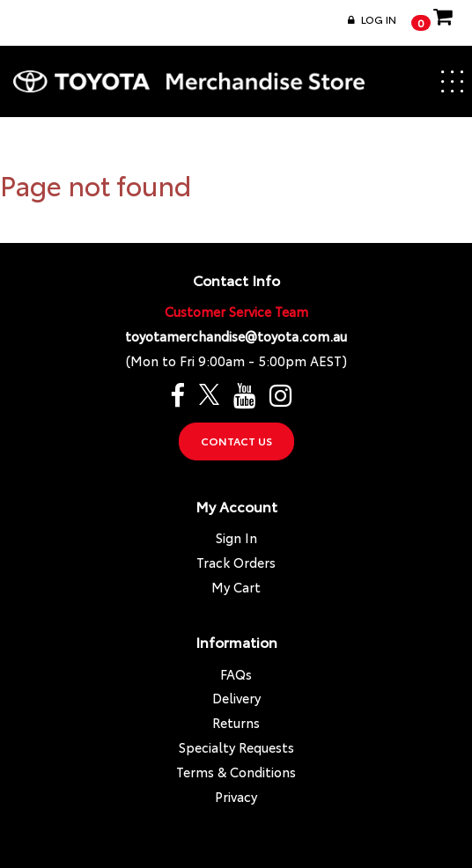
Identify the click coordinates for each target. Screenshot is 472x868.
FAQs (236, 674)
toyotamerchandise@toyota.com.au (236, 336)
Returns (236, 722)
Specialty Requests (236, 747)
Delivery (236, 698)
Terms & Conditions (236, 772)
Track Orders (236, 562)
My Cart (236, 587)
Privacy (236, 796)
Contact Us (236, 441)
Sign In (236, 537)
